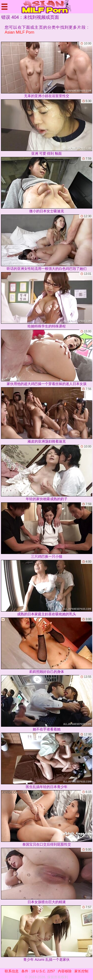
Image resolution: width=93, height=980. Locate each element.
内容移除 (65, 971)
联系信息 (12, 971)
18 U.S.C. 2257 (43, 971)
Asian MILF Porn (19, 32)
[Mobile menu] (4, 7)
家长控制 (81, 971)
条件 (25, 971)
